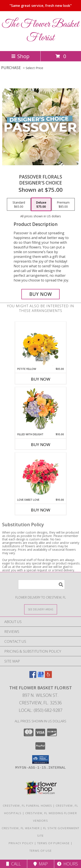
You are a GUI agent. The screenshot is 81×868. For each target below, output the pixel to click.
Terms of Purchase (53, 843)
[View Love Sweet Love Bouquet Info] (40, 475)
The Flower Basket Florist (40, 31)
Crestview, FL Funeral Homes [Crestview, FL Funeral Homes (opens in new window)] (27, 806)
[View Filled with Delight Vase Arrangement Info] (40, 410)
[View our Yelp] (48, 677)
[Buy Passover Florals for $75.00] (41, 294)
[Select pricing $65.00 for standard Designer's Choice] (19, 204)
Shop (20, 56)
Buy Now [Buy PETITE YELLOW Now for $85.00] (41, 379)
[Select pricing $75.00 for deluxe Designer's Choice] (41, 204)
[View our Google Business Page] (41, 677)
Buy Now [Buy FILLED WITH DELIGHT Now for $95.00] (41, 445)
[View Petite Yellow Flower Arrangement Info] (40, 344)
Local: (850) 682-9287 (41, 710)
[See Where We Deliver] (41, 609)
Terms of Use (41, 851)
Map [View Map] (41, 864)
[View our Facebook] (33, 677)
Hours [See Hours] (67, 864)
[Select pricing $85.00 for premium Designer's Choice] (63, 204)
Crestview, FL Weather (21, 828)
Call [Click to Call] (13, 864)
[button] (40, 759)
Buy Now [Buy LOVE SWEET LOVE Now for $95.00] (41, 510)
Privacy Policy (21, 843)
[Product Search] (41, 584)
